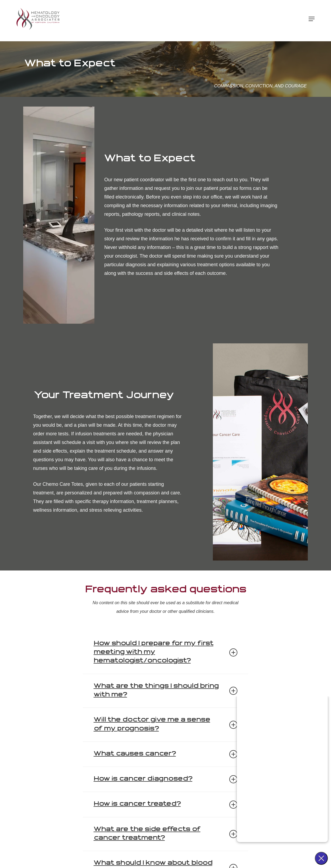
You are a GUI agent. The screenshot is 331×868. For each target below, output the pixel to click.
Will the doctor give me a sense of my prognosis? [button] (166, 724)
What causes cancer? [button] (166, 754)
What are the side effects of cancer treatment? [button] (166, 834)
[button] (312, 21)
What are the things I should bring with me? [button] (166, 691)
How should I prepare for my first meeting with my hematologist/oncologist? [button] (166, 652)
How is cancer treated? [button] (166, 805)
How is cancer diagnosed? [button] (166, 779)
